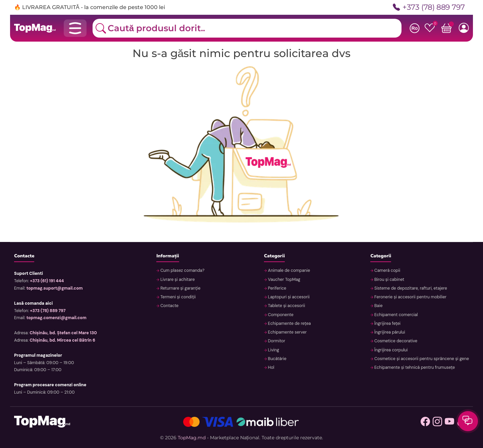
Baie (378, 306)
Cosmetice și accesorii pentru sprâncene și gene (421, 359)
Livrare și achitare (177, 280)
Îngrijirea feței (387, 323)
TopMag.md (192, 438)
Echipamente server (287, 332)
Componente (280, 315)
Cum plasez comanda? (182, 270)
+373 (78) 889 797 (429, 8)
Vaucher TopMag (284, 280)
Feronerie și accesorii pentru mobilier (410, 297)
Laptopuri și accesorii (288, 297)
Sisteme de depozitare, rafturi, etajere (410, 288)
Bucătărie (277, 359)
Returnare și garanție (180, 288)
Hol (271, 367)
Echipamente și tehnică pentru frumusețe (414, 367)
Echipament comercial (396, 315)
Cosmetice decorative (395, 341)
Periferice (277, 288)
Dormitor (276, 341)
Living (273, 350)
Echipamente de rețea (289, 323)
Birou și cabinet (389, 280)
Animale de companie (289, 270)
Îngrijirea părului (389, 332)
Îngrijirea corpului (391, 350)
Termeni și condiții (178, 297)
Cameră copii (387, 270)
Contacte (169, 306)
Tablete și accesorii (286, 306)
